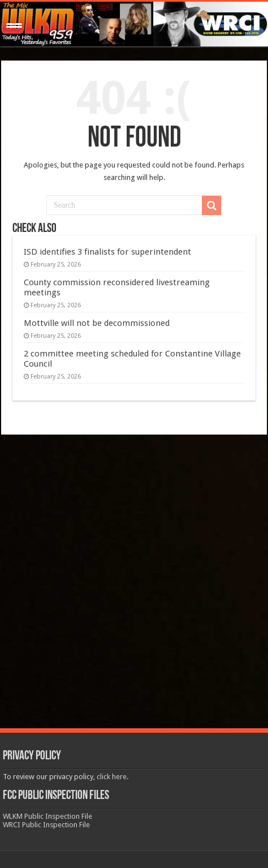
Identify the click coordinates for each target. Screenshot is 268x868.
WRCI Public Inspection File (46, 825)
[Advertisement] (134, 583)
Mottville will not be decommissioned (97, 323)
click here (112, 777)
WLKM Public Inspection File (47, 816)
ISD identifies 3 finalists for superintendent (107, 252)
